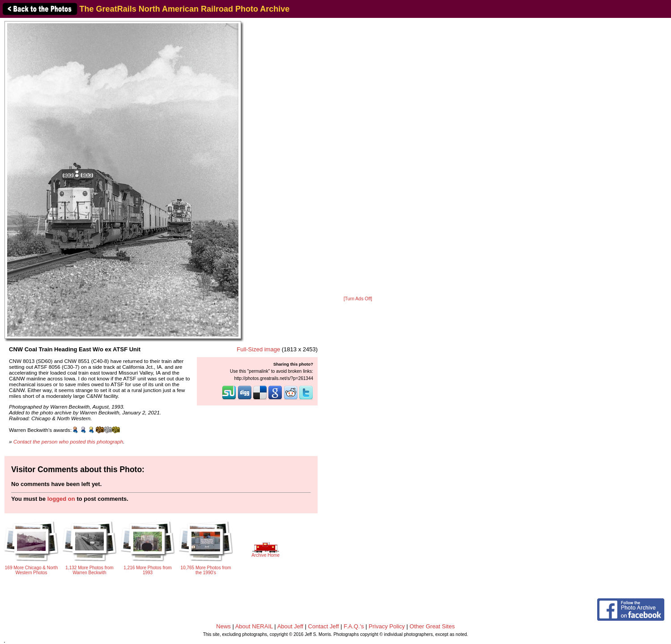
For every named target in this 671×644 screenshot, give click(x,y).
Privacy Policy (387, 626)
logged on (61, 499)
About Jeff (290, 626)
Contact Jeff (324, 626)
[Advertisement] (358, 158)
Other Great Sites (432, 626)
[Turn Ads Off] (358, 299)
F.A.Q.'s (354, 626)
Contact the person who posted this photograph (68, 441)
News (223, 626)
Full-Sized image (258, 349)
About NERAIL (254, 626)
